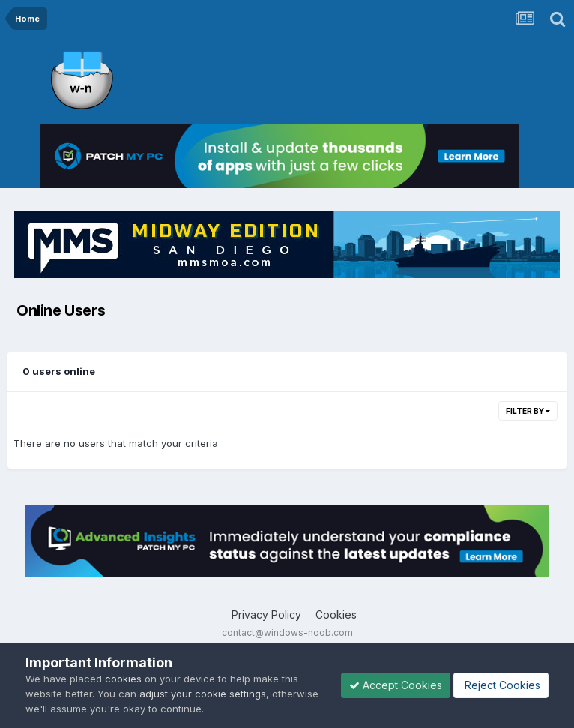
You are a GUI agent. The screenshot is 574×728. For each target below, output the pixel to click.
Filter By (528, 411)
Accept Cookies (396, 685)
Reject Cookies (501, 685)
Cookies (336, 614)
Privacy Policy (266, 614)
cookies (123, 679)
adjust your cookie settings (203, 694)
